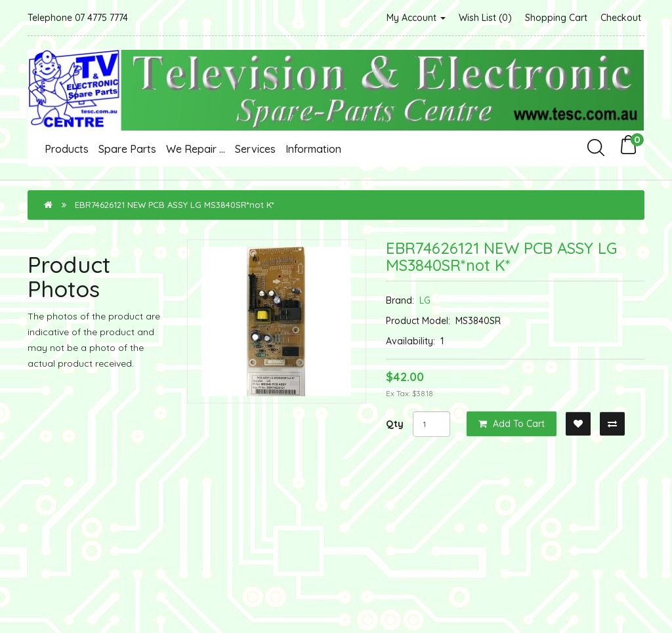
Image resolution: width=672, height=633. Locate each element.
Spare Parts (127, 149)
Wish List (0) (485, 18)
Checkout (621, 18)
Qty (395, 424)
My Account (416, 18)
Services (255, 149)
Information (313, 149)
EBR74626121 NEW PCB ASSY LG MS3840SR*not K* (175, 205)
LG (425, 300)
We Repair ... (196, 149)
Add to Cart (512, 424)
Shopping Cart (556, 18)
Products (67, 149)
